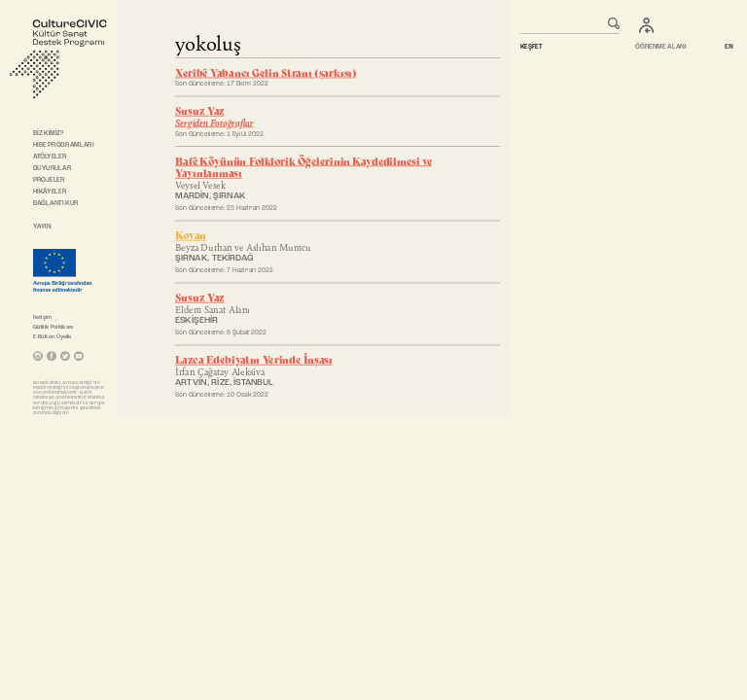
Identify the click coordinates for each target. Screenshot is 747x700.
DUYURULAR (52, 168)
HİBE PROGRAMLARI (63, 145)
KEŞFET (531, 48)
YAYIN (42, 227)
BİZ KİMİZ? (49, 133)
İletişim (42, 317)
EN (729, 48)
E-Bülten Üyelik (53, 336)
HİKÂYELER (50, 192)
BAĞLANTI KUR (55, 203)
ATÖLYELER (50, 157)
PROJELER (49, 180)
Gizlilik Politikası (53, 327)
